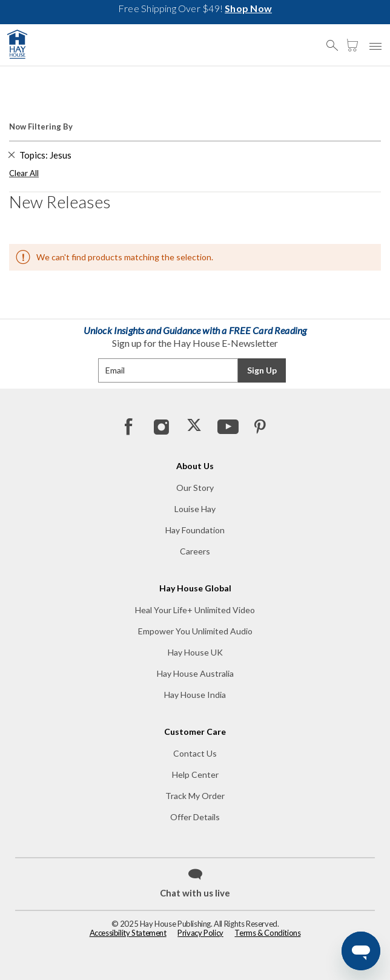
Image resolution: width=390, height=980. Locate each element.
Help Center (195, 774)
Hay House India (195, 695)
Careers (195, 551)
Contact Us (195, 753)
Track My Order (195, 796)
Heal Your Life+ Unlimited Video (195, 610)
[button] (335, 40)
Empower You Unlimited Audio (195, 631)
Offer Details (195, 817)
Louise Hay (195, 509)
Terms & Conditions (267, 933)
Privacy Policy (200, 933)
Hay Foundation (195, 530)
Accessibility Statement (128, 933)
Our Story (195, 488)
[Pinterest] (260, 426)
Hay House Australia (195, 673)
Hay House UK (195, 652)
